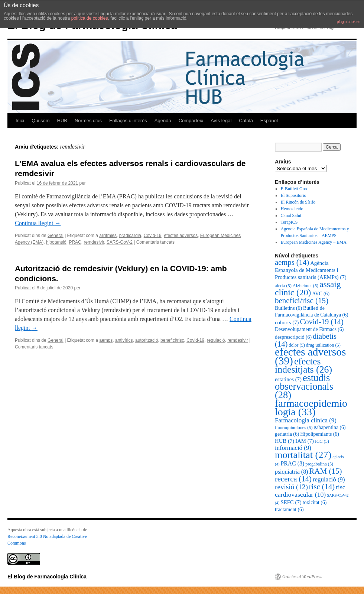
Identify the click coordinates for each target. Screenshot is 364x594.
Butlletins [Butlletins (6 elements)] (288, 308)
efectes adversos (181, 236)
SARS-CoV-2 (120, 242)
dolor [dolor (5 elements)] (297, 345)
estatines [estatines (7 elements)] (288, 379)
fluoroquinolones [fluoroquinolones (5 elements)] (294, 428)
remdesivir (94, 242)
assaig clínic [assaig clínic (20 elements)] (308, 288)
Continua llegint (38, 223)
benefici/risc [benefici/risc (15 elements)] (302, 301)
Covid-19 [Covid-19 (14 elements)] (322, 322)
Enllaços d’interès (128, 121)
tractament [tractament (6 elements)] (289, 509)
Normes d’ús (88, 121)
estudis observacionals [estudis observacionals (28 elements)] (304, 386)
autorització (147, 340)
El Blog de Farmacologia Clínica (47, 577)
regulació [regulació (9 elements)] (329, 479)
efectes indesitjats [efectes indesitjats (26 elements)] (303, 365)
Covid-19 (153, 236)
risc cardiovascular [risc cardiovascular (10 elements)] (310, 491)
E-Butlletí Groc (295, 189)
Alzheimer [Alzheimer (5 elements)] (305, 286)
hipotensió (56, 242)
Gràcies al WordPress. (302, 577)
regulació (216, 340)
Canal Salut (291, 215)
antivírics (124, 340)
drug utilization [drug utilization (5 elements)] (323, 345)
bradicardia (130, 236)
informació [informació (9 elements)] (293, 448)
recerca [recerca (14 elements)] (293, 479)
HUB (62, 121)
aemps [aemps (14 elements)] (292, 262)
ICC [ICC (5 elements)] (322, 441)
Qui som (40, 121)
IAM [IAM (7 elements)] (305, 441)
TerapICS (289, 222)
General (56, 236)
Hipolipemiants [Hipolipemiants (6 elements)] (319, 434)
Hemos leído (292, 209)
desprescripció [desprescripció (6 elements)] (293, 337)
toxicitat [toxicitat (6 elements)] (315, 502)
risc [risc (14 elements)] (322, 487)
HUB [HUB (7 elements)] (285, 441)
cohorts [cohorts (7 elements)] (287, 322)
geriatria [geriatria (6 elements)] (287, 434)
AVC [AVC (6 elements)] (321, 294)
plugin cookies (349, 22)
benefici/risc (172, 340)
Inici (20, 121)
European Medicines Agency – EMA (314, 242)
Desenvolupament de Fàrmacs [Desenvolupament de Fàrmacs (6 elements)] (309, 329)
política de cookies (90, 18)
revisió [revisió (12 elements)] (291, 487)
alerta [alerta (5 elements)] (283, 286)
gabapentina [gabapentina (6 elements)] (330, 427)
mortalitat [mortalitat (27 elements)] (303, 455)
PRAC (75, 242)
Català (246, 121)
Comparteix (191, 121)
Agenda (163, 121)
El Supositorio (294, 195)
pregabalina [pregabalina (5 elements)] (319, 464)
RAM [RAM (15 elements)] (325, 471)
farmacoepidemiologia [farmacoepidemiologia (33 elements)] (311, 408)
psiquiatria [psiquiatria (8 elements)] (291, 472)
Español (269, 121)
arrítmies (108, 236)
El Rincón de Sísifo (298, 202)
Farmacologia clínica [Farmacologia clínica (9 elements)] (306, 420)
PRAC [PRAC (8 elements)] (292, 463)
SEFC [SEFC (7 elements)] (291, 502)
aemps (106, 340)
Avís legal (221, 121)
